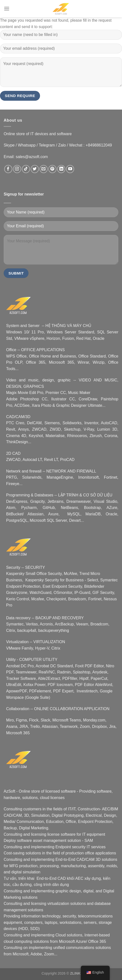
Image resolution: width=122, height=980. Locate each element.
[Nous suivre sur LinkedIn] (61, 169)
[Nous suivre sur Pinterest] (52, 169)
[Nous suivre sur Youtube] (70, 169)
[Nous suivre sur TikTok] (26, 169)
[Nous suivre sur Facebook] (8, 169)
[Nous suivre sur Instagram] (17, 169)
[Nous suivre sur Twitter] (35, 169)
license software (61, 834)
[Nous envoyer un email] (44, 169)
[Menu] (7, 8)
